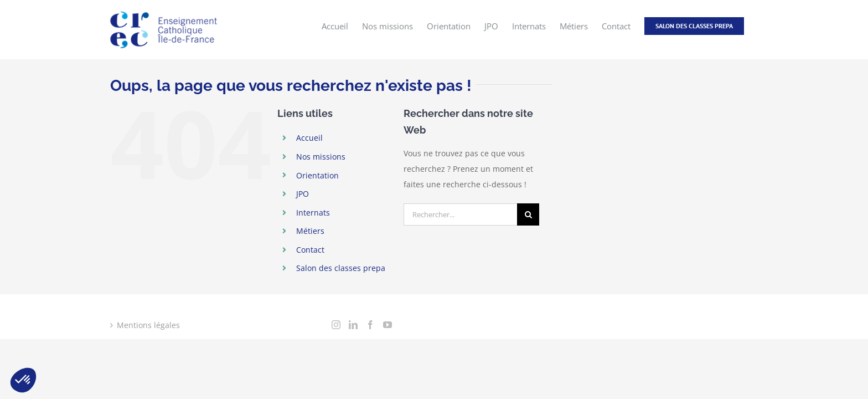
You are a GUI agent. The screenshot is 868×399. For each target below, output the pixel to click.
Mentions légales (148, 325)
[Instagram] (336, 325)
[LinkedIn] (353, 325)
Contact (310, 250)
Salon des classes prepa (341, 268)
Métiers (310, 231)
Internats (313, 213)
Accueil (309, 138)
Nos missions (321, 157)
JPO (303, 194)
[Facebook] (370, 325)
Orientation (317, 175)
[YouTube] (387, 325)
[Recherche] (528, 214)
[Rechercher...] (461, 214)
